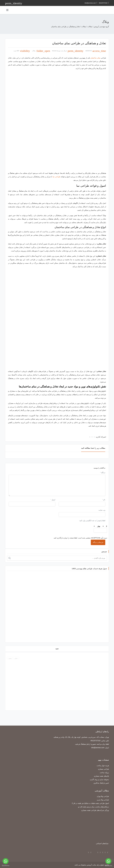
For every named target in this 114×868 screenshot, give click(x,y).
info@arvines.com (91, 3)
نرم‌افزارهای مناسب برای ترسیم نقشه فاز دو (93, 807)
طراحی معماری (103, 769)
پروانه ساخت (104, 773)
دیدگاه (103, 473)
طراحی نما (56, 177)
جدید (57, 649)
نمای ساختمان (95, 58)
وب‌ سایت (102, 510)
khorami (54, 51)
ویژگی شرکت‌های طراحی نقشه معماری (95, 810)
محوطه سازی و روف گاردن (99, 779)
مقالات (34, 51)
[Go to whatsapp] (108, 861)
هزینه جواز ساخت (103, 766)
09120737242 (104, 3)
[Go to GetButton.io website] (108, 866)
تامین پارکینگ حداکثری (101, 783)
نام (104, 500)
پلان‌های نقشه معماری (101, 776)
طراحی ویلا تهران (103, 796)
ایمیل (53, 500)
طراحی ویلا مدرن (103, 800)
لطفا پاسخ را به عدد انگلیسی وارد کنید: (92, 521)
